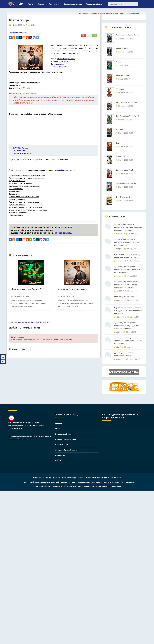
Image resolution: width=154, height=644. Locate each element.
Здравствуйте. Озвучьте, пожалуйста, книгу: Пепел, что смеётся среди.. (127, 269)
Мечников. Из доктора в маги (72, 289)
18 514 (33, 25)
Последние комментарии (66, 439)
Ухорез (118, 62)
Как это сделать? (63, 233)
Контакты (59, 460)
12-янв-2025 (17, 25)
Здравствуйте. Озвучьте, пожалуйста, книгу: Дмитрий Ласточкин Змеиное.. (127, 326)
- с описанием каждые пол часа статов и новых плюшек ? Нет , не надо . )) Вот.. (128, 341)
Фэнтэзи (24, 33)
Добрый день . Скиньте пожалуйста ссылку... (124, 354)
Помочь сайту (61, 455)
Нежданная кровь (123, 75)
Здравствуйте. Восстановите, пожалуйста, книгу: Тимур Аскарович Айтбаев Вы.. (127, 284)
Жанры (42, 4)
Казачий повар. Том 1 (124, 170)
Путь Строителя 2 (123, 197)
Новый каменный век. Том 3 (127, 116)
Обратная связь (62, 445)
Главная (31, 4)
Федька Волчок (122, 156)
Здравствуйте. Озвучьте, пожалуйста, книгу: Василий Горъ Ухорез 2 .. (127, 242)
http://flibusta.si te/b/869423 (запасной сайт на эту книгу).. (127, 256)
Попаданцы (14, 33)
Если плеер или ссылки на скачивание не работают (29, 322)
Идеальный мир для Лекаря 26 (27, 289)
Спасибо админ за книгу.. (125, 297)
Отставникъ (121, 129)
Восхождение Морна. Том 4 (127, 35)
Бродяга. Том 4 (122, 48)
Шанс (118, 143)
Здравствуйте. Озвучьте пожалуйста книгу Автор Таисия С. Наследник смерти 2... (129, 227)
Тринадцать (121, 89)
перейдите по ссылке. (66, 170)
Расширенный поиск (94, 4)
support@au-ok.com (113, 417)
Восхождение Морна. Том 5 (127, 102)
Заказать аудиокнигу (73, 4)
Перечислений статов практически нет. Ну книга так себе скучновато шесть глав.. (129, 311)
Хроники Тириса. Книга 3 (126, 183)
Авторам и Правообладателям (68, 450)
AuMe (16, 4)
